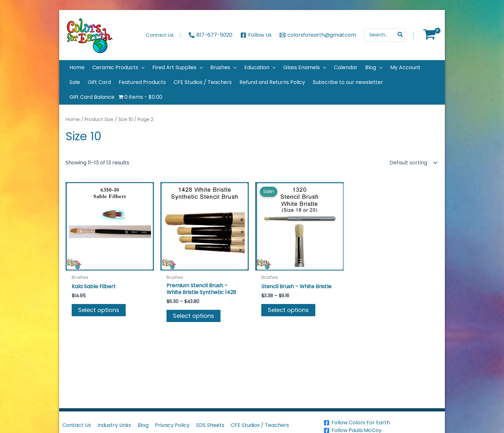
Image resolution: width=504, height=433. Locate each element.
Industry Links (114, 425)
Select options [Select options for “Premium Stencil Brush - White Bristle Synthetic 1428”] (194, 316)
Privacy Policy (172, 425)
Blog (143, 425)
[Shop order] (413, 163)
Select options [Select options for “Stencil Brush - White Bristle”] (288, 310)
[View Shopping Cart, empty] (429, 35)
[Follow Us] (256, 35)
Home (73, 119)
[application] (141, 68)
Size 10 (126, 119)
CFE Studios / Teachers (260, 425)
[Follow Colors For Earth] (383, 423)
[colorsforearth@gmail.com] (318, 35)
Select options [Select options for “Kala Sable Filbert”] (99, 310)
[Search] (401, 35)
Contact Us (77, 425)
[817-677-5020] (211, 35)
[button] (118, 68)
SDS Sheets (210, 425)
